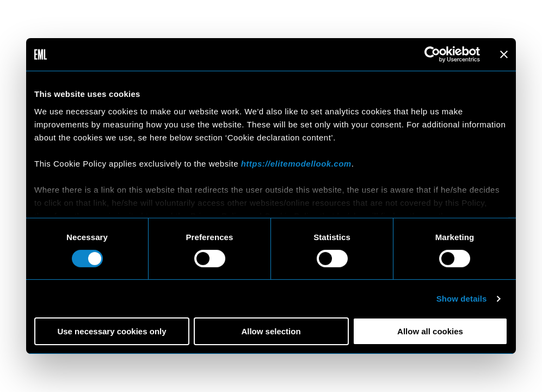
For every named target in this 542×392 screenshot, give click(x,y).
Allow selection (271, 331)
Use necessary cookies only (112, 331)
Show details (462, 299)
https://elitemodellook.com (296, 163)
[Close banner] (504, 54)
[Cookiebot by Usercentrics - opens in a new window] (432, 54)
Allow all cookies (430, 331)
